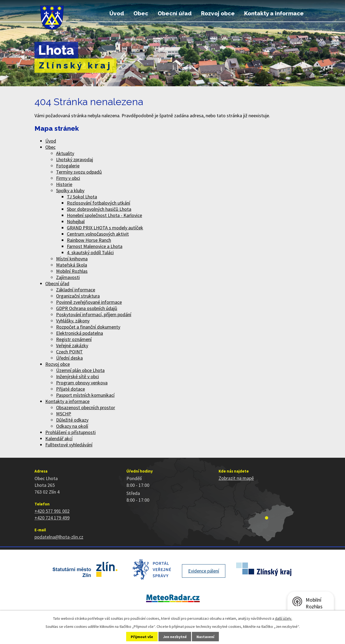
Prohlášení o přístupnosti (70, 432)
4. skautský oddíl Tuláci (90, 252)
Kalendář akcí (59, 438)
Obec (141, 13)
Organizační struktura (78, 296)
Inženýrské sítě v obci (77, 376)
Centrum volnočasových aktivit (98, 234)
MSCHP (64, 414)
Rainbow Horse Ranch (89, 240)
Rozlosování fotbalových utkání (99, 203)
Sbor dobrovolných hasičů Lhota (99, 209)
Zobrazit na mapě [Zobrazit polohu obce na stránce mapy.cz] (236, 478)
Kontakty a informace (274, 13)
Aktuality (65, 153)
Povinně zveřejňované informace (89, 302)
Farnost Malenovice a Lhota (95, 246)
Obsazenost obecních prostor (86, 407)
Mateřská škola (72, 265)
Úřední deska (69, 358)
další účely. (284, 618)
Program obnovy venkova (82, 383)
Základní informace (76, 290)
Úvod (117, 13)
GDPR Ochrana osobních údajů (87, 308)
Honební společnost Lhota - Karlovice (104, 215)
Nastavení (205, 637)
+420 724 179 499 (52, 518)
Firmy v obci (68, 178)
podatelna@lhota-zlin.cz (59, 537)
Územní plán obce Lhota (80, 370)
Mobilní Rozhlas (72, 271)
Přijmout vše (142, 637)
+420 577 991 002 (52, 511)
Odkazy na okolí (72, 426)
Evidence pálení (204, 571)
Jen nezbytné (175, 637)
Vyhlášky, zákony (73, 321)
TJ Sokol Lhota (82, 197)
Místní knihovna (72, 259)
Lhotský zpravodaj (75, 159)
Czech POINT (69, 352)
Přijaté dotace (70, 389)
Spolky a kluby (70, 190)
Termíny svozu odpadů (79, 172)
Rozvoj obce (218, 13)
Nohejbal (76, 221)
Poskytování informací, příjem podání (94, 314)
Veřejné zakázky (72, 345)
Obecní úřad (175, 13)
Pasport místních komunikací (85, 395)
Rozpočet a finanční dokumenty (88, 327)
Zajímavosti (68, 277)
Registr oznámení (74, 339)
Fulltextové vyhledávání (69, 445)
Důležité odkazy (72, 420)
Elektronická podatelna (80, 333)
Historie (64, 184)
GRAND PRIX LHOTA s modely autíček (105, 228)
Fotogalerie (68, 166)
